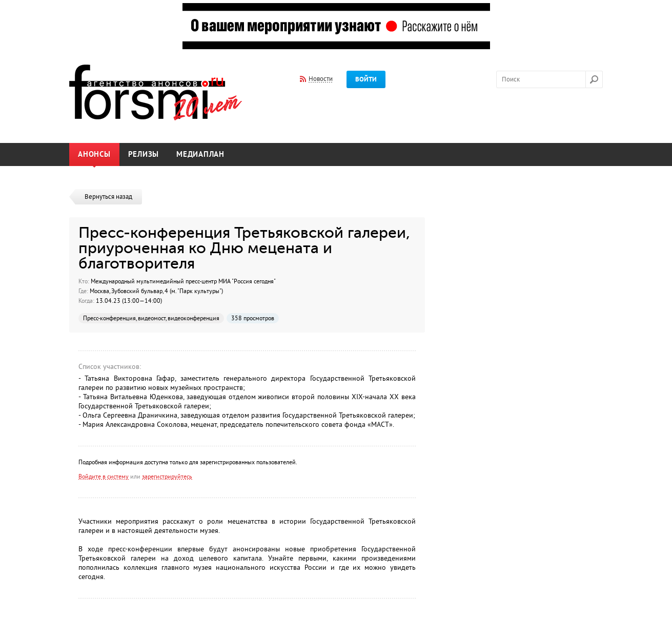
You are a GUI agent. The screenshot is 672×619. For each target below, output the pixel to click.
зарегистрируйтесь (167, 477)
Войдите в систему (104, 477)
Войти (366, 79)
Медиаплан (200, 154)
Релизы (144, 154)
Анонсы (94, 154)
